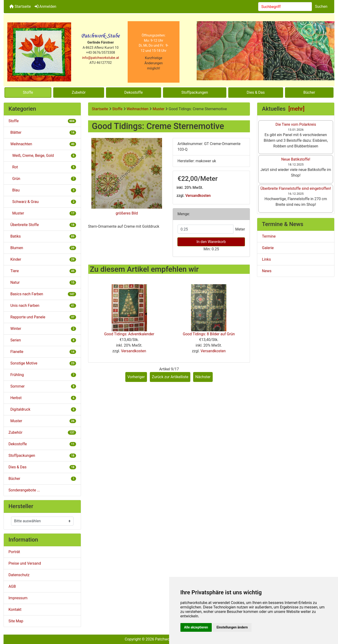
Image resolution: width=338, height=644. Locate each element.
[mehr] (296, 109)
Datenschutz (19, 575)
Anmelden (45, 6)
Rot (42, 167)
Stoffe (28, 92)
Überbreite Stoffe (42, 225)
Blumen (42, 248)
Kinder (42, 259)
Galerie (268, 248)
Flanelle (42, 352)
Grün (42, 179)
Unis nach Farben (42, 306)
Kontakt (15, 610)
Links (266, 259)
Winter (42, 329)
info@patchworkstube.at (101, 58)
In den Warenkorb (211, 242)
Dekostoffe (134, 92)
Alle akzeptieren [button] (196, 627)
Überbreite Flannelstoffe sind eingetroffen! (296, 188)
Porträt (14, 552)
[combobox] (285, 7)
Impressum (18, 598)
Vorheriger (136, 377)
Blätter (42, 132)
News (267, 271)
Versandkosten (198, 196)
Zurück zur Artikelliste (170, 377)
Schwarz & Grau (42, 202)
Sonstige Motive (42, 363)
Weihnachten (138, 109)
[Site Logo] (39, 52)
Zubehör (79, 92)
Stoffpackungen (195, 92)
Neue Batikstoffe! (296, 159)
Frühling (42, 375)
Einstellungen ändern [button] (232, 627)
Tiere (42, 271)
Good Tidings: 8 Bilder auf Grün (209, 334)
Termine (269, 236)
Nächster (203, 377)
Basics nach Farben (42, 294)
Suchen (321, 6)
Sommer (42, 386)
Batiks (42, 236)
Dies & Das (256, 92)
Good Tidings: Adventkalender (129, 334)
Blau (42, 190)
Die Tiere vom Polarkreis (296, 124)
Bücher (309, 92)
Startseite (20, 6)
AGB (12, 586)
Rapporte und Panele (42, 317)
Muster (42, 421)
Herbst (42, 398)
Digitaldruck (42, 409)
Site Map (16, 621)
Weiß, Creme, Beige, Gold (42, 156)
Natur (42, 282)
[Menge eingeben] (206, 229)
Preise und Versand (25, 563)
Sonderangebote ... (24, 490)
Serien (42, 340)
